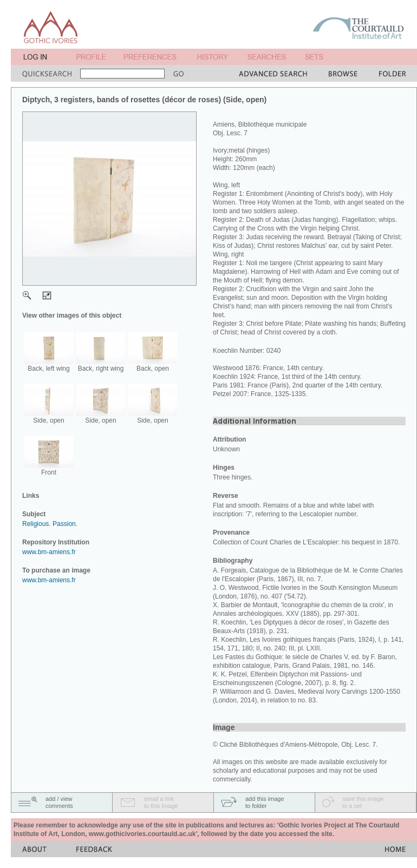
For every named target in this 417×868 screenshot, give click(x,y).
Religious (35, 524)
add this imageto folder (265, 802)
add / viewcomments (59, 802)
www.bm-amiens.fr (49, 552)
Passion (64, 524)
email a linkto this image (161, 802)
